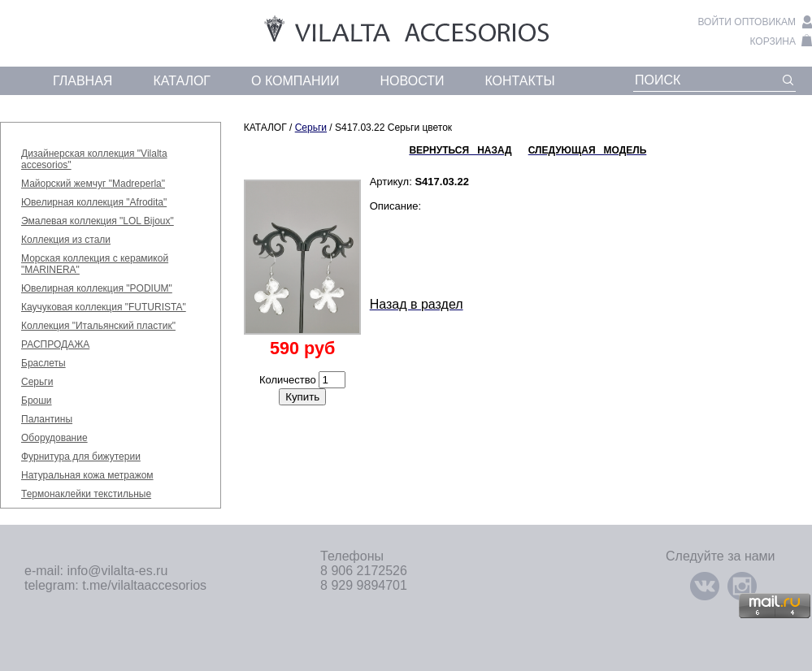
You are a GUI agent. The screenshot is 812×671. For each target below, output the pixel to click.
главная (83, 81)
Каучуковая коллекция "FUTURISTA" (104, 307)
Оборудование (54, 438)
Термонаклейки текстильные (86, 494)
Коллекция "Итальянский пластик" (98, 326)
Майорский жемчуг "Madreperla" (93, 184)
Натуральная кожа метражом (87, 475)
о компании (295, 81)
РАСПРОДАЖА (55, 344)
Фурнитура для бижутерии (81, 457)
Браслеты (43, 363)
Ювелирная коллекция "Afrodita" (94, 202)
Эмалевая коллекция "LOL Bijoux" (98, 221)
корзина (773, 41)
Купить (302, 397)
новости (413, 81)
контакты (519, 81)
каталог (182, 81)
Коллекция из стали (66, 240)
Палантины (47, 419)
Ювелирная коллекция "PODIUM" (97, 288)
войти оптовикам (747, 22)
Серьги (37, 382)
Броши (37, 400)
